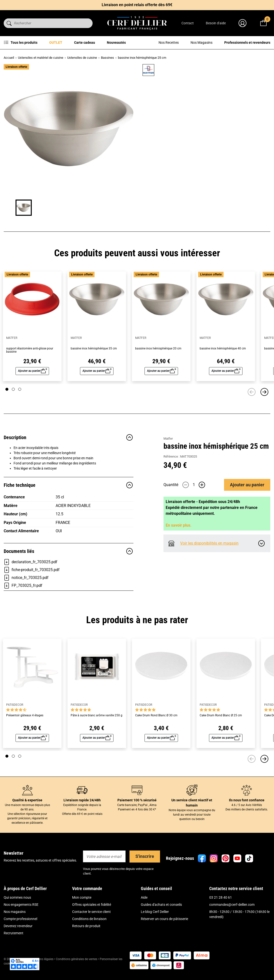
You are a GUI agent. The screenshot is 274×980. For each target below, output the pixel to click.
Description (69, 450)
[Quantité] (194, 155)
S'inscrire (145, 869)
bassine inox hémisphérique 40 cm (223, 361)
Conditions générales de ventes (77, 971)
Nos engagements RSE (21, 917)
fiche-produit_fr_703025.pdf (32, 582)
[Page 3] (20, 402)
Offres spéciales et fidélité (92, 917)
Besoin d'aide (216, 23)
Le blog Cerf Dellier (155, 924)
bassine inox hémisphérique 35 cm (94, 361)
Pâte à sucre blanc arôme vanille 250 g (97, 728)
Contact (188, 23)
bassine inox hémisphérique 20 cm (158, 361)
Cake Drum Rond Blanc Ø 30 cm (156, 728)
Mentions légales (42, 971)
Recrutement (14, 945)
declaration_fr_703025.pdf (31, 574)
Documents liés (69, 563)
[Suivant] (264, 404)
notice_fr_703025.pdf (26, 590)
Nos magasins (15, 924)
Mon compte (82, 910)
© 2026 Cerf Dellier (16, 971)
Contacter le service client (91, 924)
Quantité (171, 155)
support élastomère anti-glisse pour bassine (30, 362)
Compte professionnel (20, 931)
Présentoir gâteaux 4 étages (25, 728)
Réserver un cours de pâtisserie (164, 931)
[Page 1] (7, 402)
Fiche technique (69, 497)
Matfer (168, 71)
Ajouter (247, 154)
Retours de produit (86, 938)
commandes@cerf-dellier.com (232, 917)
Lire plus (170, 118)
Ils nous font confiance (247, 812)
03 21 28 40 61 (221, 910)
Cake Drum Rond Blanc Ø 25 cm (221, 728)
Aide (144, 910)
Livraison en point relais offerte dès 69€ (137, 5)
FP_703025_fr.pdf (23, 598)
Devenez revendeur (18, 938)
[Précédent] (252, 404)
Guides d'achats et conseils (161, 917)
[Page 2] (13, 402)
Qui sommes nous (17, 910)
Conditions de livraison (89, 931)
